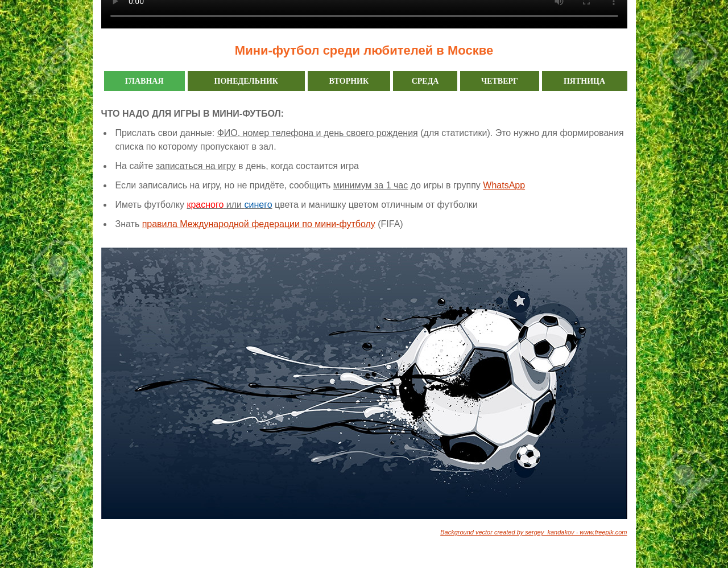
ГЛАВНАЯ (144, 81)
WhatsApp (504, 185)
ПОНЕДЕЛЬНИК (246, 81)
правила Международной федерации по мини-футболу (259, 224)
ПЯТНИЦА (584, 81)
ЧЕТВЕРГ (500, 81)
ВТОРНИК (349, 81)
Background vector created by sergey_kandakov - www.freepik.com (533, 532)
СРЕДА (425, 81)
